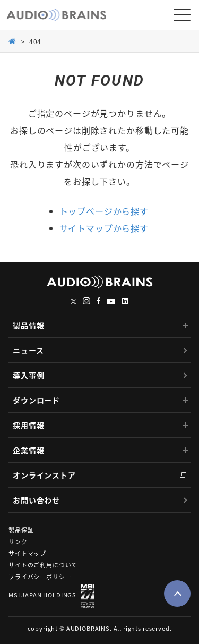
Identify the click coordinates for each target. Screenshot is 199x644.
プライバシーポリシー (40, 577)
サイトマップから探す (104, 228)
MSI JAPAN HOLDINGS (51, 596)
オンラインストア (44, 475)
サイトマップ (27, 553)
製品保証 (21, 530)
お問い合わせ (36, 500)
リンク (18, 542)
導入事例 (28, 375)
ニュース (28, 350)
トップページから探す (104, 211)
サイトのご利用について (43, 565)
